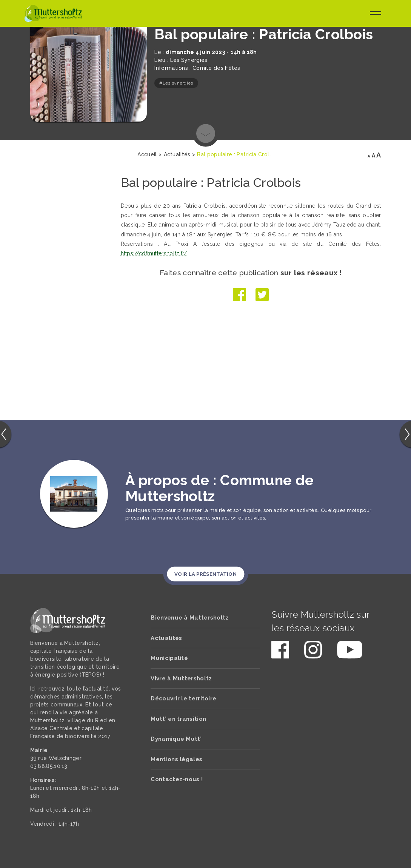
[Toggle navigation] (376, 14)
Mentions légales (176, 759)
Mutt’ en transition (178, 719)
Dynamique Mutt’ (176, 739)
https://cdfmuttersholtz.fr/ (153, 253)
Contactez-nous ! (177, 779)
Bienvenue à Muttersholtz (189, 618)
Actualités (166, 638)
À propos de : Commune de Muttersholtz (219, 488)
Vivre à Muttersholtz (181, 678)
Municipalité (169, 658)
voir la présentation (205, 574)
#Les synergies (176, 83)
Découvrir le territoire (183, 698)
